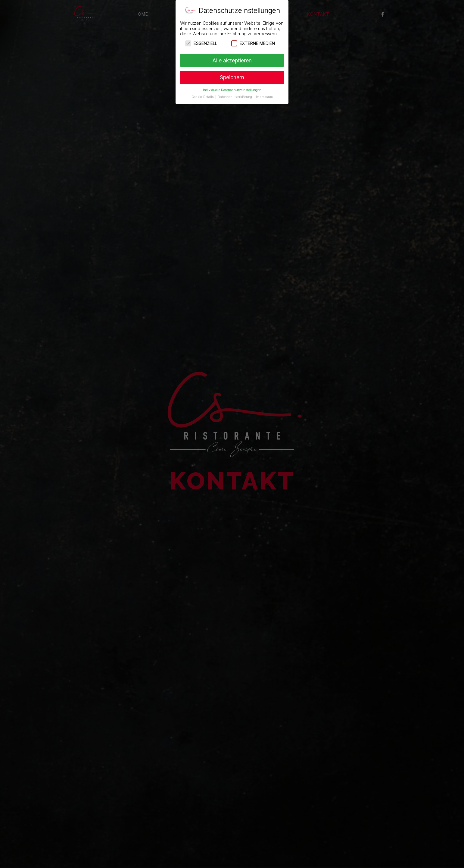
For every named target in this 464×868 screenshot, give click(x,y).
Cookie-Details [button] (203, 97)
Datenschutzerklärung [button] (235, 97)
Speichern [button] (232, 77)
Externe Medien (253, 43)
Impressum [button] (264, 97)
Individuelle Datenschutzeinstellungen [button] (232, 90)
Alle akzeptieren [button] (232, 60)
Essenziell (201, 43)
